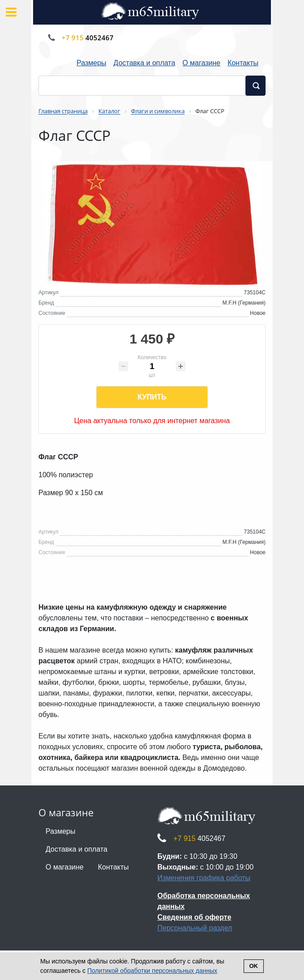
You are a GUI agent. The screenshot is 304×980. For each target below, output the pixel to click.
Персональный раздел (195, 928)
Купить (152, 397)
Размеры (91, 63)
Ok (254, 966)
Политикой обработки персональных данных (152, 971)
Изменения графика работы (204, 878)
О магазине (201, 63)
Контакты (243, 63)
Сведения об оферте (194, 917)
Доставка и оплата (144, 63)
